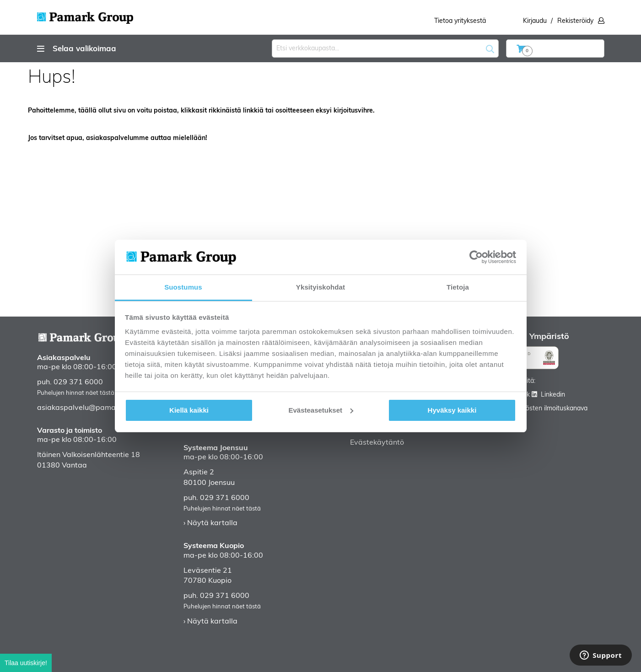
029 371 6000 (78, 382)
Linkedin (553, 395)
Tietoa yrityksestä (460, 21)
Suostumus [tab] (183, 287)
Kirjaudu (535, 21)
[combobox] (385, 48)
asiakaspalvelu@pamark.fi (83, 408)
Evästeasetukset (321, 410)
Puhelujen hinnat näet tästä (76, 393)
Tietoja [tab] (458, 287)
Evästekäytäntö (377, 443)
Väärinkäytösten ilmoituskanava (541, 409)
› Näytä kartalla (210, 523)
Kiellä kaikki (189, 410)
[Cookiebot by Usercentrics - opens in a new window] (476, 257)
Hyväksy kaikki (452, 410)
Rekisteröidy (575, 21)
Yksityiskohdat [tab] (320, 287)
